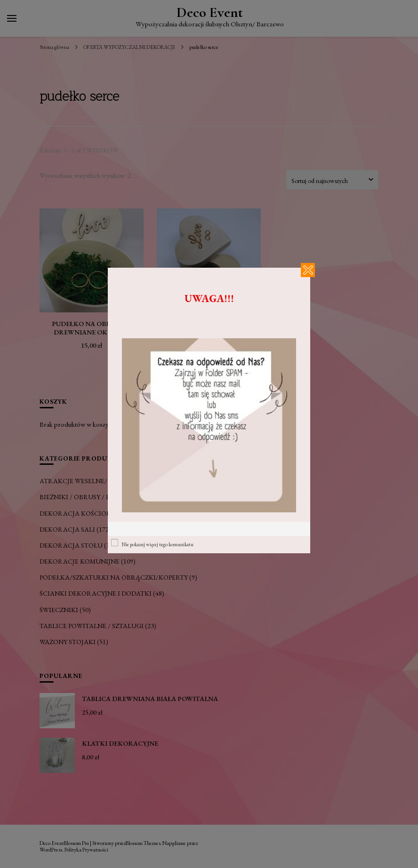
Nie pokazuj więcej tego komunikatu (158, 544)
